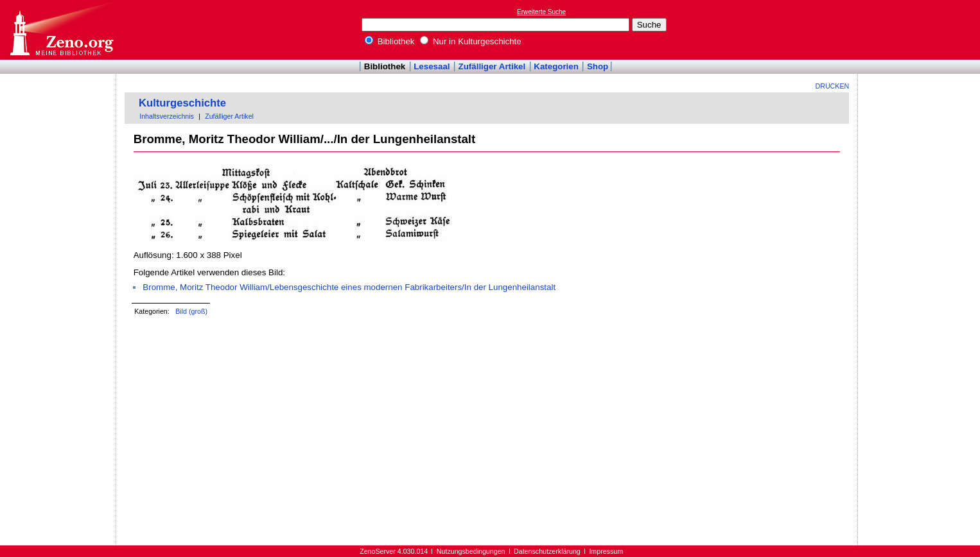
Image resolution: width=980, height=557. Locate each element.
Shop (598, 66)
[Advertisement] (921, 30)
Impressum (606, 551)
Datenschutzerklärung (547, 551)
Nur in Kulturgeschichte (471, 41)
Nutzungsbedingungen (471, 551)
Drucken (833, 86)
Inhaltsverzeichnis (167, 116)
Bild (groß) (191, 311)
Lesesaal (432, 66)
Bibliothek (390, 41)
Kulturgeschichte (182, 103)
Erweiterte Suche (541, 12)
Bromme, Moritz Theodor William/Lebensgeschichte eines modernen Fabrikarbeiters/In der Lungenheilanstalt (349, 287)
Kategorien (556, 66)
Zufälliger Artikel (492, 66)
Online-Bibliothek (61, 30)
